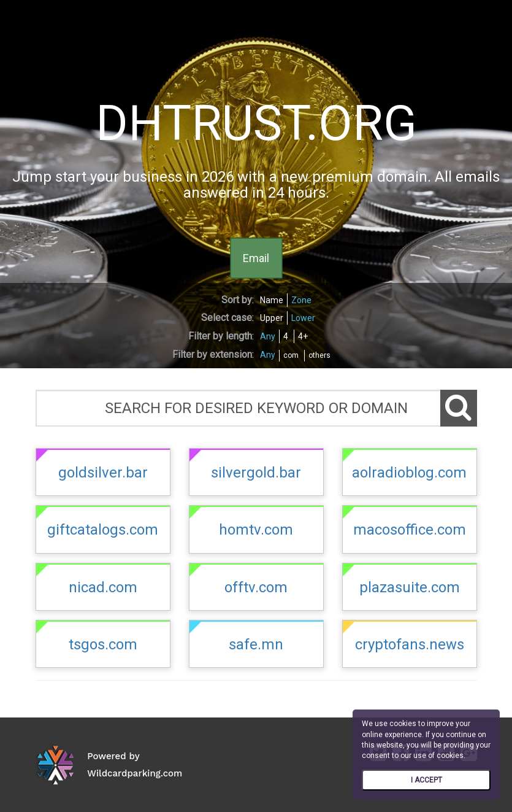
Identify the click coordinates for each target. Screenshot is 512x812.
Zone (301, 300)
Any (268, 336)
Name (272, 300)
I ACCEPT (426, 780)
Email (256, 257)
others (319, 355)
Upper (272, 318)
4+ (303, 336)
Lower (303, 318)
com (291, 355)
